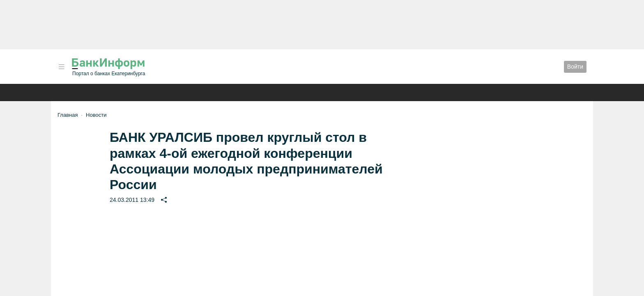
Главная (68, 115)
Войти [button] (575, 67)
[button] (62, 67)
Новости (96, 115)
